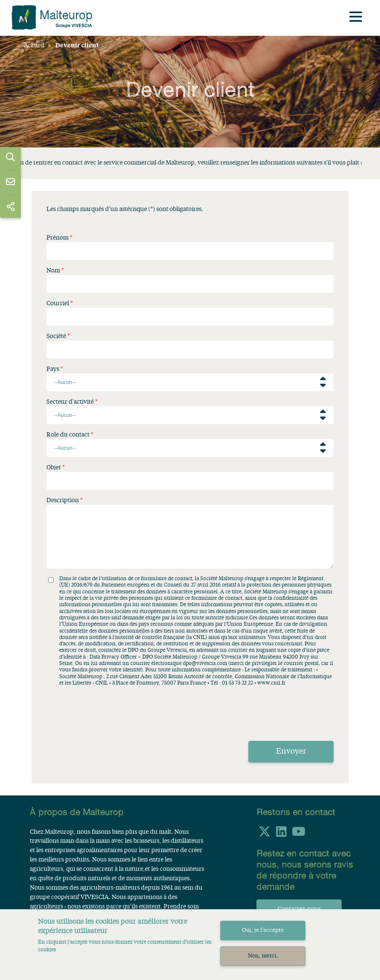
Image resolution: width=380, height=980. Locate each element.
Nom (53, 271)
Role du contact (68, 435)
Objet (54, 468)
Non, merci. (263, 956)
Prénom (58, 238)
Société (56, 336)
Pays (53, 369)
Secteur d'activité (70, 402)
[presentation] (111, 711)
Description (63, 500)
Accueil (34, 46)
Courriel (58, 304)
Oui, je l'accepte (263, 930)
